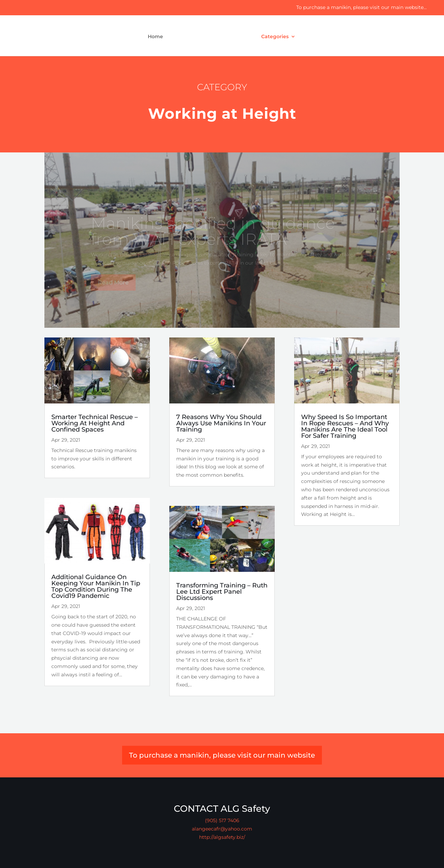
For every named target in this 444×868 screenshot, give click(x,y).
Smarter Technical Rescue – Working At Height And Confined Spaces (95, 423)
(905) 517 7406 (222, 820)
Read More (113, 286)
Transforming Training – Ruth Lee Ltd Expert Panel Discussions (222, 592)
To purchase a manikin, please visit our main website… (361, 7)
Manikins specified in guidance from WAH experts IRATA (213, 235)
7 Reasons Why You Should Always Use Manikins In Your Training (221, 423)
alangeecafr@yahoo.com (222, 829)
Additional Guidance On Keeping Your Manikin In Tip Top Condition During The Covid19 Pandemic (96, 586)
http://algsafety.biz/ (222, 837)
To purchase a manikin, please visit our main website (222, 755)
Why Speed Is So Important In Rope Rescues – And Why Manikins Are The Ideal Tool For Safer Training (345, 426)
